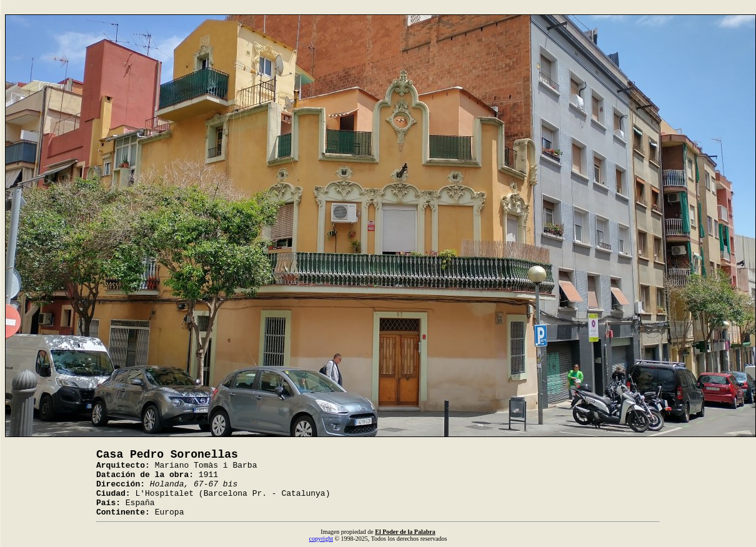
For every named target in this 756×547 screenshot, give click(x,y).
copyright (321, 539)
